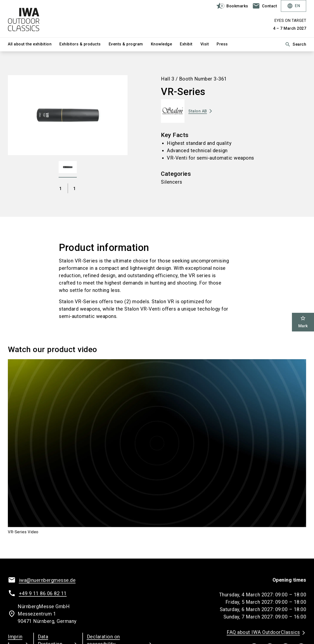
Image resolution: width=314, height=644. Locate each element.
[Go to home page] (42, 19)
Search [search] (295, 44)
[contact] (265, 6)
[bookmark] (230, 6)
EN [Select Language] (294, 6)
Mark (303, 322)
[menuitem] (34, 44)
